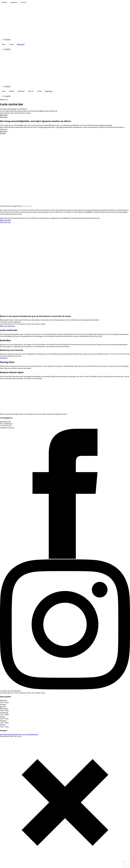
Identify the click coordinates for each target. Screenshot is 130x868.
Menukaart (14, 2)
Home (4, 44)
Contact (11, 44)
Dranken (4, 2)
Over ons (24, 2)
